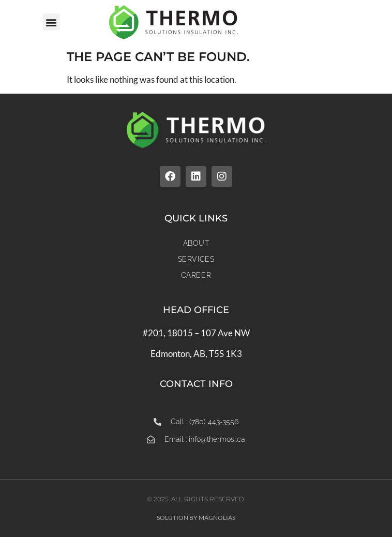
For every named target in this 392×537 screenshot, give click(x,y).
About (196, 243)
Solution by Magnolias (196, 518)
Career (196, 275)
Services (196, 259)
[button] (51, 22)
